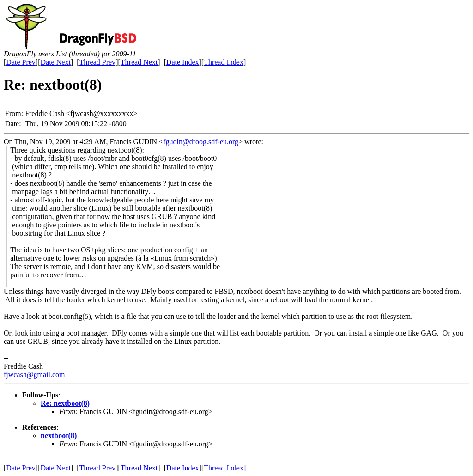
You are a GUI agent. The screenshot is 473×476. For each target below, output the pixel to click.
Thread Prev (97, 62)
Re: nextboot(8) (65, 403)
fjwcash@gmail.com (34, 375)
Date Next (56, 62)
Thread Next (139, 62)
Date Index (183, 62)
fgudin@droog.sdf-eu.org (201, 142)
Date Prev (21, 62)
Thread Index (224, 62)
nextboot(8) (59, 436)
